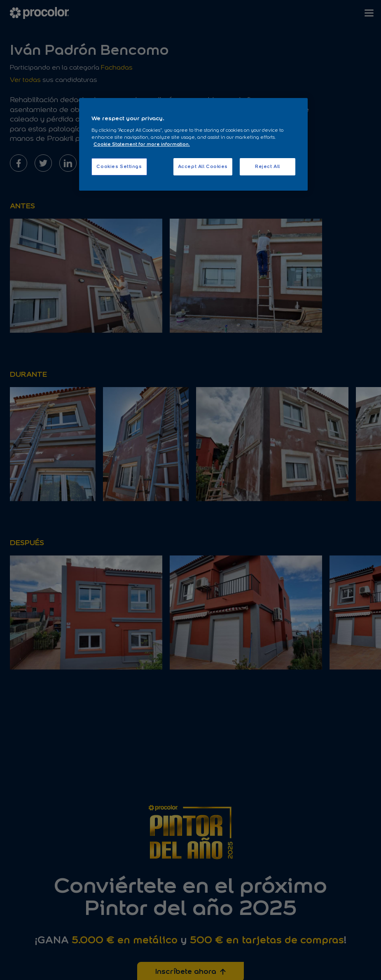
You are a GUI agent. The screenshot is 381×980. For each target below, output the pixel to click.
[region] (193, 144)
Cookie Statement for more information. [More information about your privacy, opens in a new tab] (142, 144)
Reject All (268, 166)
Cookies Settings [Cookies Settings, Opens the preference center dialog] (119, 166)
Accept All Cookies (203, 166)
